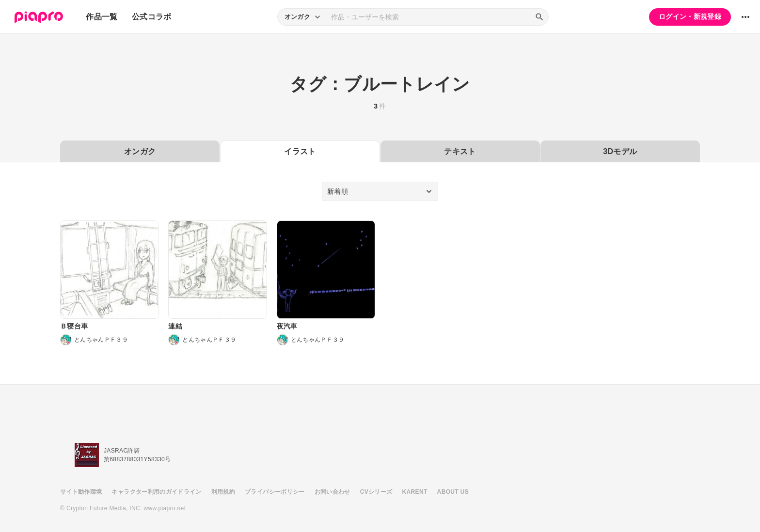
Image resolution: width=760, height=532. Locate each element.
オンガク (140, 151)
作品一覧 (102, 17)
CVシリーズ (376, 492)
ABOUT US (453, 492)
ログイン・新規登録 (690, 16)
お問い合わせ (332, 492)
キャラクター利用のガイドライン (156, 492)
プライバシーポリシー (275, 492)
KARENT (415, 492)
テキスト (460, 151)
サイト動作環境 (81, 492)
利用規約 (223, 492)
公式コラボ (152, 17)
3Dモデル (620, 151)
